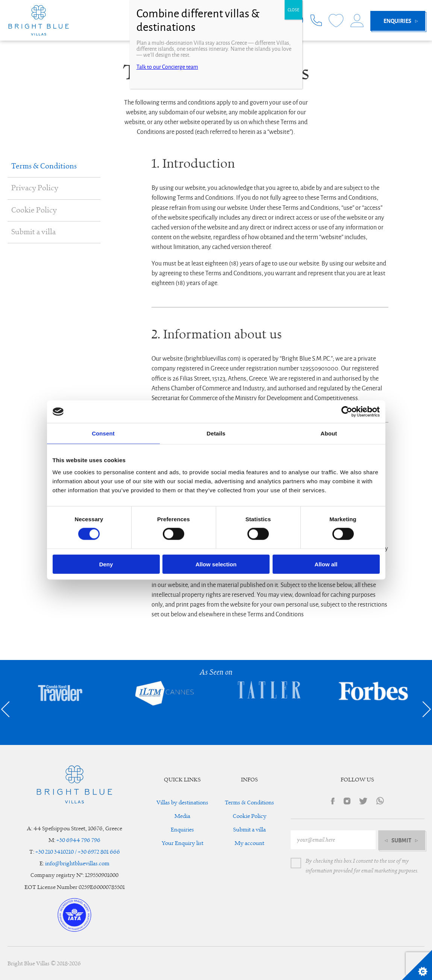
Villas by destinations (182, 803)
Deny (106, 564)
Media (182, 816)
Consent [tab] (103, 433)
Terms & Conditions (44, 166)
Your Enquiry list (183, 843)
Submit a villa (33, 232)
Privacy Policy (35, 188)
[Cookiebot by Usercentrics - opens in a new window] (347, 412)
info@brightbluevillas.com (77, 864)
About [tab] (329, 433)
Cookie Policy (34, 210)
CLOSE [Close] (293, 10)
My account (249, 843)
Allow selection (216, 564)
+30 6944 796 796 (78, 840)
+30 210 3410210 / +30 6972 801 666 (78, 852)
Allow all (326, 564)
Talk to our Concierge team (167, 67)
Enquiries (182, 830)
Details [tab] (216, 433)
